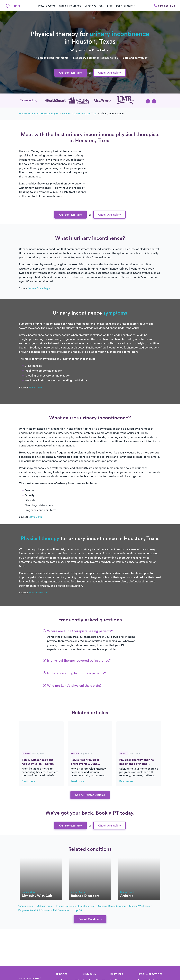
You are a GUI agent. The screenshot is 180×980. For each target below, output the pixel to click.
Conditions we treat (85, 114)
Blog (110, 6)
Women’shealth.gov (40, 288)
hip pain (78, 910)
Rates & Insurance (70, 6)
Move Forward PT (39, 593)
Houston (66, 114)
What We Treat (94, 6)
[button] (148, 101)
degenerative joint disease (35, 910)
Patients (26, 753)
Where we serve (29, 114)
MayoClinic (35, 388)
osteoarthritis (46, 906)
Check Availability (109, 73)
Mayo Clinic (36, 517)
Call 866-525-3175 (71, 73)
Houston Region (50, 114)
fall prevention (63, 910)
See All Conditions (90, 919)
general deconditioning (113, 906)
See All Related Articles (90, 795)
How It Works (47, 6)
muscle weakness (140, 906)
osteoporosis (27, 906)
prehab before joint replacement (76, 906)
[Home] (13, 6)
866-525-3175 (164, 6)
